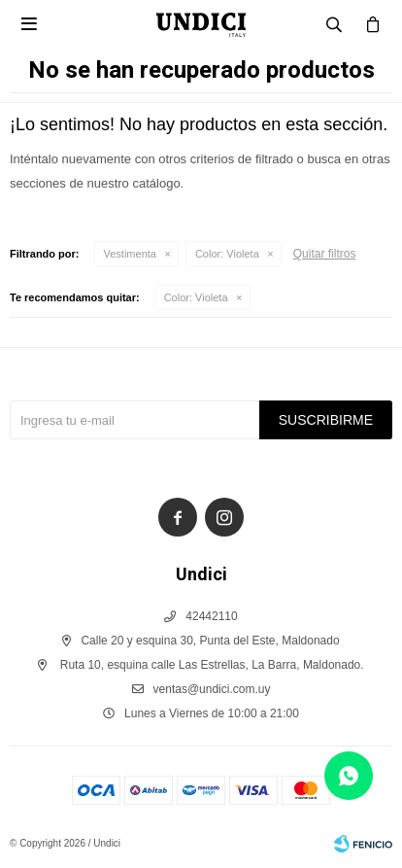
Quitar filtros (325, 254)
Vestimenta (130, 254)
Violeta (227, 254)
